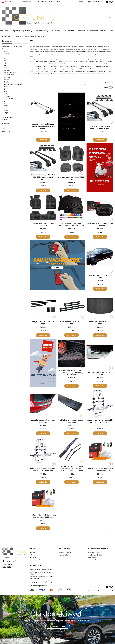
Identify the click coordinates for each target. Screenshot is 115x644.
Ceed (5, 56)
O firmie (32, 555)
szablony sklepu (94, 591)
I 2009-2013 (10, 99)
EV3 (5, 58)
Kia (39, 36)
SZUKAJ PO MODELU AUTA (29, 36)
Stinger (6, 103)
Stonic (6, 106)
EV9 (5, 65)
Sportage (7, 101)
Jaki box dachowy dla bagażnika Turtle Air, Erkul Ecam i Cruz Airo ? (41, 582)
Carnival (6, 54)
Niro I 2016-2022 (9, 75)
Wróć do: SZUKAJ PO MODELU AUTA (12, 46)
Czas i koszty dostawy (95, 555)
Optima (6, 80)
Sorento (6, 91)
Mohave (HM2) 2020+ (11, 73)
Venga (6, 113)
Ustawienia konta (64, 555)
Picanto (6, 82)
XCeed (6, 110)
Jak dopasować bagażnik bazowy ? (41, 570)
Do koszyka (43, 140)
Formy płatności (93, 553)
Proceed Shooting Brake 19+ (13, 84)
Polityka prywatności (37, 560)
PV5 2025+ (7, 87)
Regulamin (33, 557)
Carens (6, 51)
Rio (5, 89)
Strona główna (6, 36)
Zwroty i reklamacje (94, 560)
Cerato (6, 68)
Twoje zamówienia (65, 553)
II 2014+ (8, 96)
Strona (106, 87)
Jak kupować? (92, 557)
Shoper (110, 591)
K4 (4, 108)
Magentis (7, 70)
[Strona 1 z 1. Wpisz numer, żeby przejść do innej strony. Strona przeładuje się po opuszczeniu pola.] (110, 88)
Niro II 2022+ (8, 77)
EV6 (5, 63)
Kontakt (32, 553)
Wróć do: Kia (7, 124)
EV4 (5, 61)
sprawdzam (57, 626)
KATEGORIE (16, 36)
